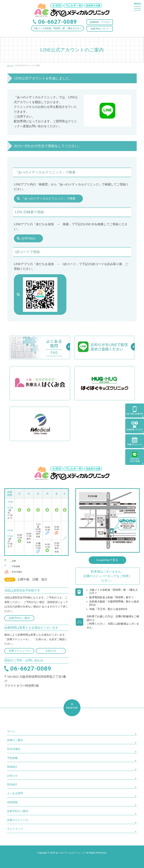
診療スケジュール (19, 651)
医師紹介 (12, 767)
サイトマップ (15, 829)
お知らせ (51, 651)
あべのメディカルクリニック (70, 853)
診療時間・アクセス (100, 22)
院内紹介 (12, 785)
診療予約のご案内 (19, 618)
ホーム (11, 731)
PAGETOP (72, 708)
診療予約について (100, 29)
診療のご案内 (15, 740)
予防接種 (12, 758)
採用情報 (12, 802)
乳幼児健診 (14, 749)
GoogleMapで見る (107, 560)
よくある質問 (15, 793)
